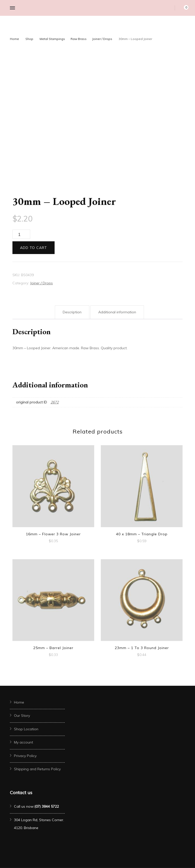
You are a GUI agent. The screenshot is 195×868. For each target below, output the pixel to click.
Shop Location (26, 729)
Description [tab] (72, 312)
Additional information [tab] (117, 312)
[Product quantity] (21, 234)
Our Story (22, 716)
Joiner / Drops (41, 283)
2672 (55, 402)
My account (23, 742)
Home (19, 702)
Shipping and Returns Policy (37, 769)
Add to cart (34, 248)
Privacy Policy (25, 756)
